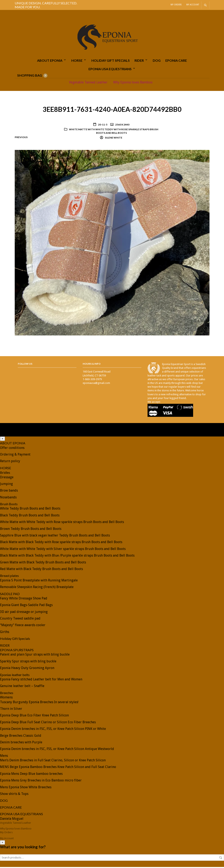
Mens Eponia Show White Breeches (26, 788)
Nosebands (8, 498)
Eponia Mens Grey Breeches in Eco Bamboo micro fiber (41, 781)
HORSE (77, 61)
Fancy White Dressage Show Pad (24, 599)
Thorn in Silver (11, 710)
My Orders (176, 5)
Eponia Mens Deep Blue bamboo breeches (31, 775)
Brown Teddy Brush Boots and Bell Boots (31, 530)
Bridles (5, 473)
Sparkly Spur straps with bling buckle (28, 662)
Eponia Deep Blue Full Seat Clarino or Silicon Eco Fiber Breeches (48, 723)
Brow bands (9, 491)
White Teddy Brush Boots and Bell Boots (30, 509)
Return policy (10, 462)
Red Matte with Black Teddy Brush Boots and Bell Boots (41, 570)
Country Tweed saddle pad (20, 619)
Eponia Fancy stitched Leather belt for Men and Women (41, 680)
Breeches (7, 694)
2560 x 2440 (122, 126)
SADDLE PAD (10, 595)
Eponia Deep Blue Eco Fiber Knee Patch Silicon (34, 716)
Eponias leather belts (15, 676)
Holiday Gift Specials (111, 61)
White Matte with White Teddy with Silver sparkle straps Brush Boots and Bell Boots (63, 550)
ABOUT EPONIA (50, 61)
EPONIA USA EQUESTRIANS (110, 70)
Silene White (113, 139)
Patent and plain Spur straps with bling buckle (35, 655)
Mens (4, 757)
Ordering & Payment (15, 455)
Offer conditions (12, 449)
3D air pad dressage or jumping (24, 613)
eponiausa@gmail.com (96, 384)
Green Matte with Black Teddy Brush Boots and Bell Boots (43, 563)
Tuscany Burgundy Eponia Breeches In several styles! (39, 703)
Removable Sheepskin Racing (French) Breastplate (37, 588)
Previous (21, 138)
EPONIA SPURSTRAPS (17, 651)
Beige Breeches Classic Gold (21, 736)
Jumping (6, 485)
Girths (5, 633)
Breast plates (9, 577)
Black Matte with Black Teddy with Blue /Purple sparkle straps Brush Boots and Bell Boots (67, 556)
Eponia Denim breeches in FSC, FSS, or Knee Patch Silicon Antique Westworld (57, 750)
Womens (6, 698)
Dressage (7, 478)
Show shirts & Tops (14, 795)
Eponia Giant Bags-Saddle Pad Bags (26, 606)
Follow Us (25, 365)
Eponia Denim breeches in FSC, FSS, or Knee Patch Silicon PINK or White (53, 730)
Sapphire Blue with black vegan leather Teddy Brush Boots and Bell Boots (55, 536)
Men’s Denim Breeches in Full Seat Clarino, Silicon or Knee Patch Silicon (53, 761)
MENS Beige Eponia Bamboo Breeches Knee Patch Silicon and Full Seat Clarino (58, 768)
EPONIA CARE (176, 61)
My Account (193, 5)
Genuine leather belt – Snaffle (22, 687)
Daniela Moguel (12, 820)
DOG (157, 61)
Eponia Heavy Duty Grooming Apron (27, 669)
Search (221, 859)
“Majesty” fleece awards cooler (23, 626)
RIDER (139, 61)
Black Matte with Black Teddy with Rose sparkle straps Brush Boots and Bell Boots (61, 543)
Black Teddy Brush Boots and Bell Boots (30, 516)
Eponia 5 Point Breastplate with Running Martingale (39, 581)
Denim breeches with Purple (21, 743)
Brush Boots (9, 505)
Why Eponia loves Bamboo (133, 83)
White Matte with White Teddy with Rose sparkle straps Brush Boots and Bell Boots (114, 132)
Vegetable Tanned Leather (88, 83)
